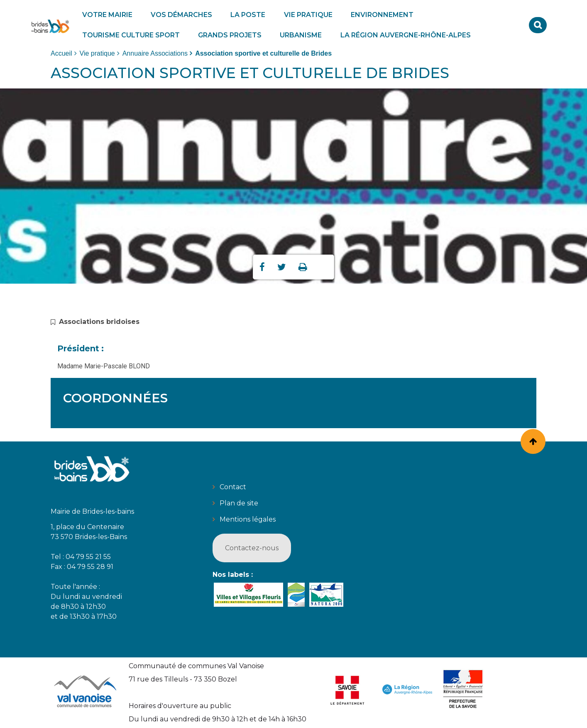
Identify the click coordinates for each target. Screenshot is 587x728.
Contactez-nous (252, 548)
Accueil (61, 53)
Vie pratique (97, 53)
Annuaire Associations (155, 53)
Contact (233, 487)
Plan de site (239, 503)
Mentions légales (248, 519)
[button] (107, 15)
